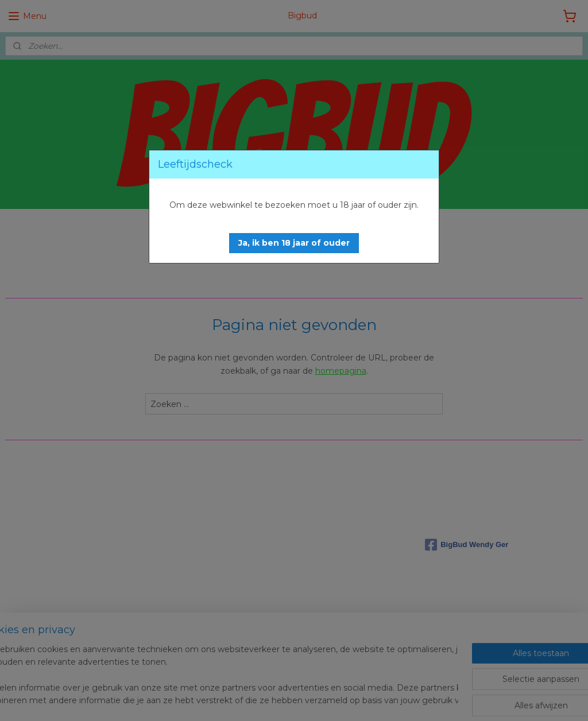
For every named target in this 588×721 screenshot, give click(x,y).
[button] (294, 243)
